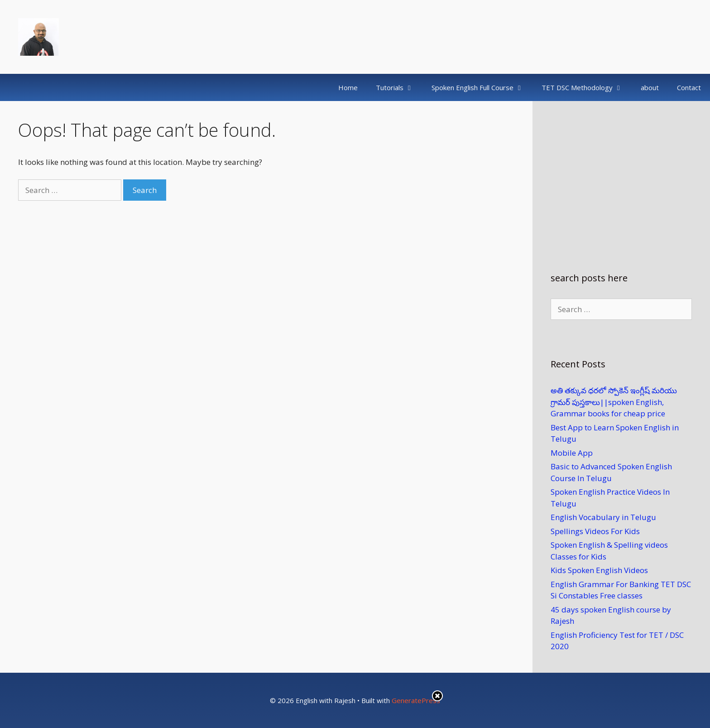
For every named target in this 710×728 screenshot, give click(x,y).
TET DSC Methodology (587, 87)
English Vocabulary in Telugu (603, 517)
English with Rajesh (126, 37)
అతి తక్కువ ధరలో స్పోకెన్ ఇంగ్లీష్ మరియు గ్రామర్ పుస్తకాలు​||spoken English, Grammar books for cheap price (614, 402)
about (650, 87)
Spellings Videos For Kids (595, 531)
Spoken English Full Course (482, 87)
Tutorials (399, 87)
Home (348, 87)
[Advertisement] (621, 177)
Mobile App (572, 453)
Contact (689, 87)
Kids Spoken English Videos (599, 570)
